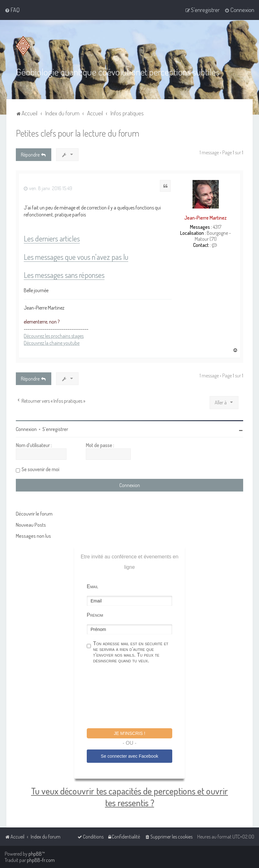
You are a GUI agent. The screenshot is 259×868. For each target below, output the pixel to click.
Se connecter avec (129, 756)
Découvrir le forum (34, 513)
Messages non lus (33, 536)
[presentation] (135, 697)
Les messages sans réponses (64, 275)
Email (92, 586)
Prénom (95, 615)
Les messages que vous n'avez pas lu (76, 257)
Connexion (26, 429)
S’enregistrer (55, 429)
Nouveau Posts (31, 524)
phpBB (35, 854)
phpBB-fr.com (41, 860)
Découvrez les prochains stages (54, 336)
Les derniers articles (52, 238)
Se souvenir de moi (40, 469)
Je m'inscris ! (129, 733)
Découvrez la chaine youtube (52, 343)
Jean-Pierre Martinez (205, 217)
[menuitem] (12, 10)
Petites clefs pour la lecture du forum (78, 133)
